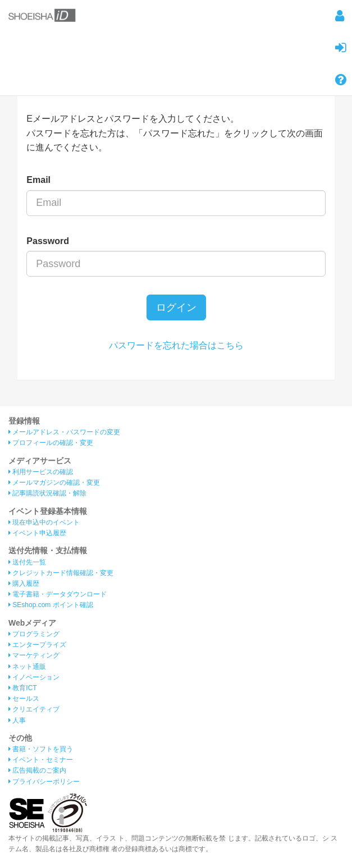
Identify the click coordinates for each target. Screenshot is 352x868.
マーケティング (34, 655)
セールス (24, 699)
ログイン (176, 307)
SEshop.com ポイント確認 (51, 605)
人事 (17, 720)
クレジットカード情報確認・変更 (61, 573)
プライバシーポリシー (44, 782)
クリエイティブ (34, 709)
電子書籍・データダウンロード (58, 594)
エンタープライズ (37, 645)
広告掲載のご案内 (37, 770)
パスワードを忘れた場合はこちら (176, 345)
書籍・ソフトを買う (41, 749)
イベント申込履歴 (37, 533)
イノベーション (34, 677)
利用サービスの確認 (41, 472)
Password (48, 241)
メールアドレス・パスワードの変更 (64, 432)
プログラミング (34, 634)
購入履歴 (24, 584)
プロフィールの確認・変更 (51, 443)
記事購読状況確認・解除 (47, 493)
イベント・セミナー (41, 760)
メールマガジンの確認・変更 (54, 483)
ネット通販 (27, 667)
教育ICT (23, 688)
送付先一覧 (27, 562)
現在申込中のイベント (44, 522)
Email (38, 180)
